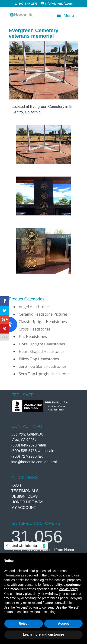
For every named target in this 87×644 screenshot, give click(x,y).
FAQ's (16, 485)
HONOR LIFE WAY (27, 502)
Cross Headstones (35, 329)
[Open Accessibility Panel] (10, 324)
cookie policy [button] (69, 589)
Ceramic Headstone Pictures (43, 314)
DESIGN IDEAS (25, 496)
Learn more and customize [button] (43, 634)
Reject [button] (24, 624)
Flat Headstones (33, 337)
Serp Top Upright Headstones (45, 374)
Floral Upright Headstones (42, 344)
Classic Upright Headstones (43, 322)
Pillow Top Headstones (39, 359)
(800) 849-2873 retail (29, 445)
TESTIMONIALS (25, 491)
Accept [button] (63, 624)
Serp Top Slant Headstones (43, 366)
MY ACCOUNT (24, 508)
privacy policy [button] (57, 575)
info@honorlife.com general (34, 462)
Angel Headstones (35, 307)
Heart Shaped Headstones (42, 351)
